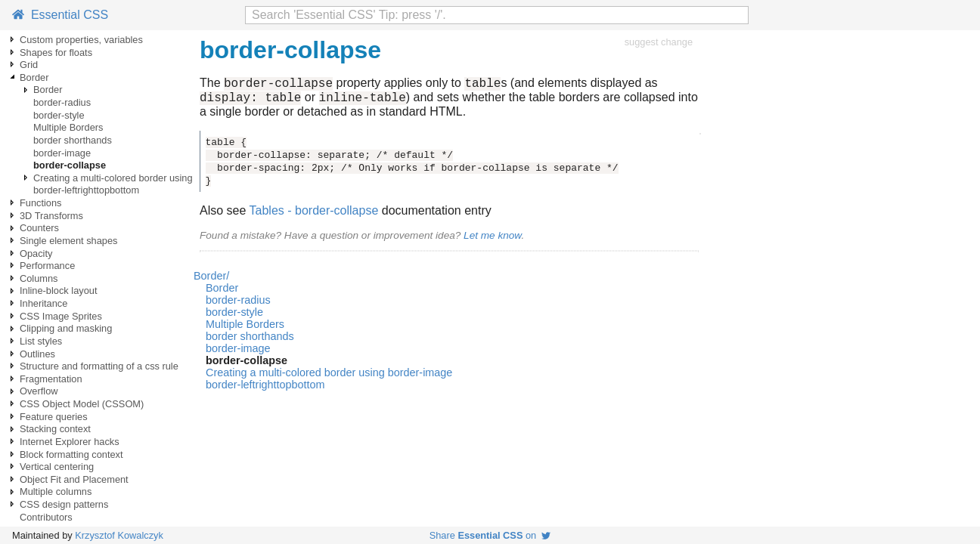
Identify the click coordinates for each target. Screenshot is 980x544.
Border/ (211, 280)
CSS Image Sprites (61, 316)
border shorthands (73, 140)
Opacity (36, 253)
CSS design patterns (64, 504)
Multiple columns (56, 491)
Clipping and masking (66, 328)
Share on (490, 535)
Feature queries (54, 417)
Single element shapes (68, 241)
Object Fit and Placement (74, 479)
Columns (39, 278)
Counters (39, 228)
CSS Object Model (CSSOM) (82, 404)
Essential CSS (60, 15)
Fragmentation (51, 379)
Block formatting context (71, 454)
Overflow (39, 391)
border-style (59, 115)
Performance (47, 266)
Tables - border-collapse (314, 215)
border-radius (62, 102)
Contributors (46, 517)
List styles (41, 341)
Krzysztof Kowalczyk (119, 535)
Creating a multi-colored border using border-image (143, 178)
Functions (40, 203)
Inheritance (43, 303)
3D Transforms (51, 216)
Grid (29, 65)
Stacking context (55, 429)
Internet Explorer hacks (70, 442)
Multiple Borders (68, 127)
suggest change (659, 42)
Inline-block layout (58, 291)
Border (34, 77)
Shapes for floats (56, 53)
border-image (62, 153)
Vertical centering (57, 467)
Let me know (492, 240)
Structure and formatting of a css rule (99, 366)
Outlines (37, 354)
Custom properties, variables (81, 40)
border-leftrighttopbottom (86, 190)
